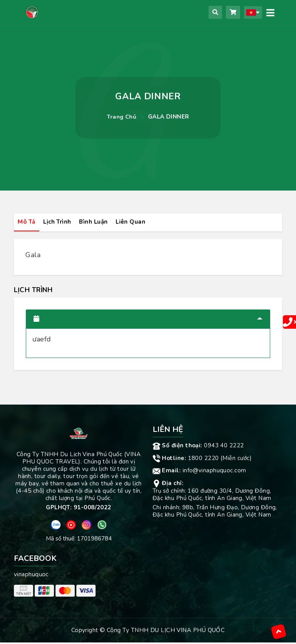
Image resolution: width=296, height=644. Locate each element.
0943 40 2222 (198, 447)
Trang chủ (122, 117)
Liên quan (132, 222)
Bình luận (95, 222)
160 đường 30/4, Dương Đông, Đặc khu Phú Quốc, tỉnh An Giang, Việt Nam (212, 496)
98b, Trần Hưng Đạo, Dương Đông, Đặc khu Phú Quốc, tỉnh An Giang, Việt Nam (215, 513)
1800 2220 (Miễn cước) (202, 460)
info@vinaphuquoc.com (199, 472)
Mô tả (27, 222)
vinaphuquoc (31, 576)
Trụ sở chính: (170, 492)
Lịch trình (58, 222)
